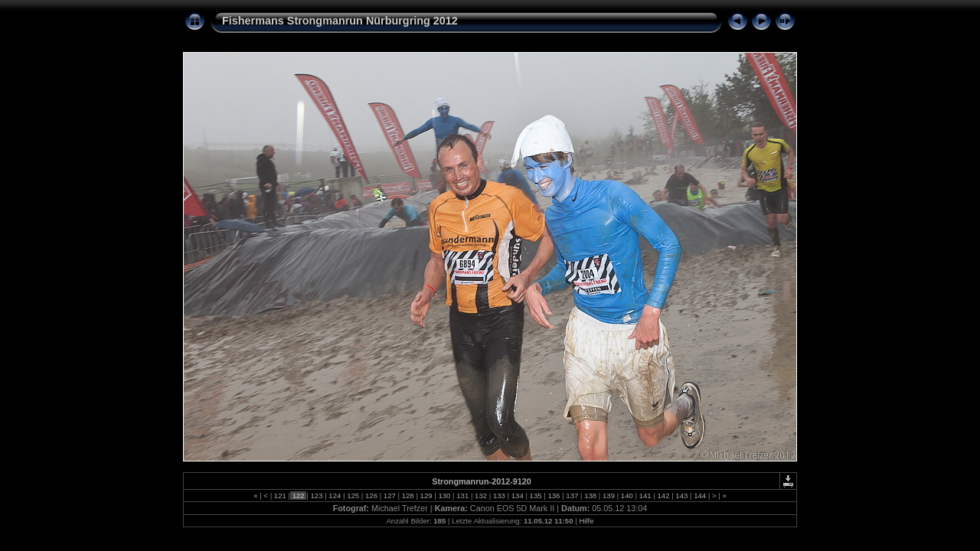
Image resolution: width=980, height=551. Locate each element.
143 (682, 496)
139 (608, 496)
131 (463, 496)
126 (371, 496)
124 (335, 496)
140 (627, 496)
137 (572, 496)
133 (499, 496)
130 (444, 496)
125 (353, 496)
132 (480, 496)
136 (554, 496)
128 (408, 496)
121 (280, 496)
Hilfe (586, 521)
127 (389, 496)
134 (517, 496)
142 (663, 496)
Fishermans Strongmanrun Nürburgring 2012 (340, 21)
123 (317, 496)
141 (645, 496)
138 (590, 496)
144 (700, 496)
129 (426, 496)
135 (536, 496)
